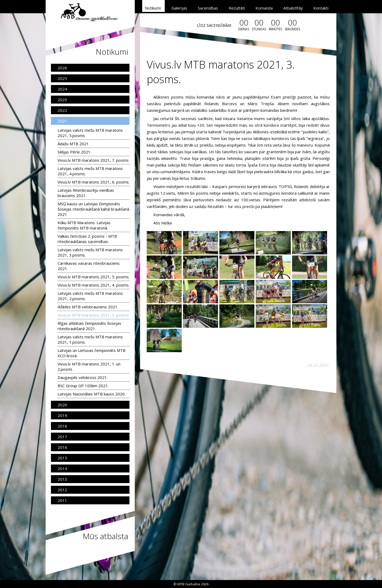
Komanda (264, 8)
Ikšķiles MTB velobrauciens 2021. (88, 307)
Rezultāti (237, 8)
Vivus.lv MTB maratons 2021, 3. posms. (94, 315)
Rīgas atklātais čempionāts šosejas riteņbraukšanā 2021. (89, 326)
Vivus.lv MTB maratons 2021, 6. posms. (94, 182)
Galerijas (179, 8)
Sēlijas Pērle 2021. (74, 152)
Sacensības (208, 8)
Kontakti (321, 8)
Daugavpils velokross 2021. (83, 377)
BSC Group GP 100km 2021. (83, 386)
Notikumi (153, 8)
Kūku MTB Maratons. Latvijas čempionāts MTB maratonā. (84, 225)
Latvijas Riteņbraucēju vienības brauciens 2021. (86, 193)
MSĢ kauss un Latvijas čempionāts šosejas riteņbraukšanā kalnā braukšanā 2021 (93, 209)
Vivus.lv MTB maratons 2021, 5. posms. (94, 277)
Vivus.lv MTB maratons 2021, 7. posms (93, 160)
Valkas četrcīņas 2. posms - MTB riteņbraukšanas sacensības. (87, 239)
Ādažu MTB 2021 (73, 144)
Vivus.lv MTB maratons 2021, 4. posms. (94, 285)
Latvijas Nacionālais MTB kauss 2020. (92, 394)
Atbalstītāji (293, 8)
